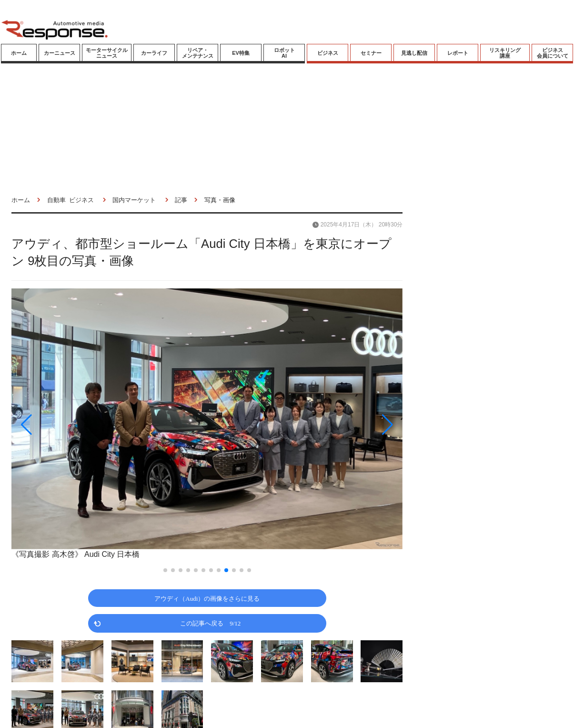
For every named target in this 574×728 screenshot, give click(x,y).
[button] (70, 425)
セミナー (371, 53)
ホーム (19, 53)
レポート (458, 53)
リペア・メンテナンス (198, 53)
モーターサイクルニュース (107, 53)
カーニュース (60, 53)
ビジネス (328, 53)
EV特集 (241, 53)
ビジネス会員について (553, 53)
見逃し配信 (414, 53)
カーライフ (154, 53)
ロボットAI (284, 53)
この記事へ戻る (210, 623)
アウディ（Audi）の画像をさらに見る (207, 598)
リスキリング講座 (505, 53)
